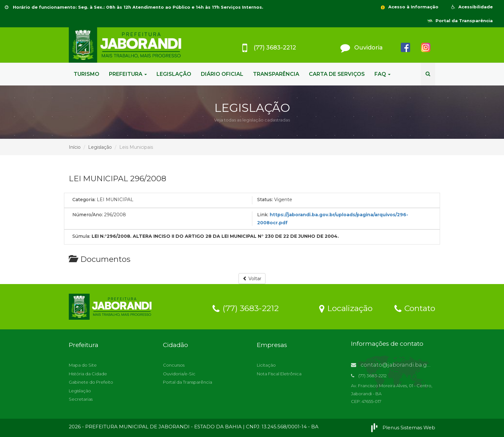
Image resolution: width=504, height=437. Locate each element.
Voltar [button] (252, 279)
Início (75, 147)
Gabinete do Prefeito (91, 382)
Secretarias (81, 399)
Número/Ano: (88, 215)
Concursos (174, 365)
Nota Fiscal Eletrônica (279, 374)
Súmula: (81, 236)
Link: (263, 215)
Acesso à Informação (409, 7)
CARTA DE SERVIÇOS (337, 74)
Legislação (100, 147)
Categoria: (84, 200)
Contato (415, 308)
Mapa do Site (83, 365)
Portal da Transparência (460, 21)
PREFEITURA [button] (128, 74)
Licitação (266, 365)
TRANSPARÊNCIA (276, 74)
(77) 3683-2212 (246, 308)
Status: (265, 200)
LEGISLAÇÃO (174, 74)
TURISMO (86, 74)
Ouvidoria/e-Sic (179, 374)
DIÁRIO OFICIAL (222, 74)
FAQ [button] (382, 74)
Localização (346, 308)
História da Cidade (88, 374)
